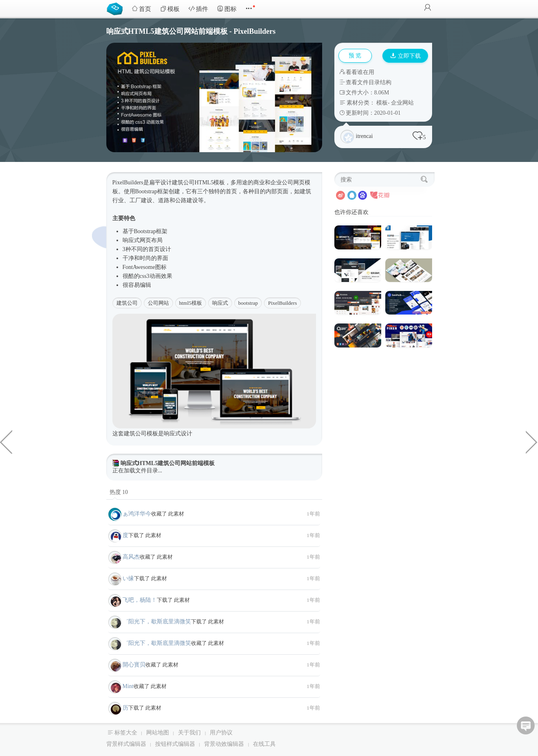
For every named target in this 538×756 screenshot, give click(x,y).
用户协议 (221, 733)
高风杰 (131, 557)
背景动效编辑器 (224, 744)
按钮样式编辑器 (175, 744)
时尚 (145, 258)
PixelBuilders (282, 303)
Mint (128, 686)
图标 (227, 9)
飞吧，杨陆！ (140, 600)
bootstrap (248, 303)
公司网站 (158, 303)
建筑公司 (127, 303)
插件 (198, 9)
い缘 (128, 578)
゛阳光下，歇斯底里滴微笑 (157, 622)
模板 (170, 9)
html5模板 (191, 303)
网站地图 (158, 733)
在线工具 (264, 744)
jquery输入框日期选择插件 (6, 441)
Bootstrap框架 (152, 191)
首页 (141, 9)
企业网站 (402, 103)
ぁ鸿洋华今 (137, 514)
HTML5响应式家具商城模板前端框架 (532, 441)
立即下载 (406, 56)
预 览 (355, 56)
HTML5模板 (210, 182)
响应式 (131, 240)
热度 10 (119, 492)
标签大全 (126, 733)
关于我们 (189, 733)
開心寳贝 (134, 665)
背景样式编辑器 (126, 744)
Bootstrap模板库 (116, 8)
